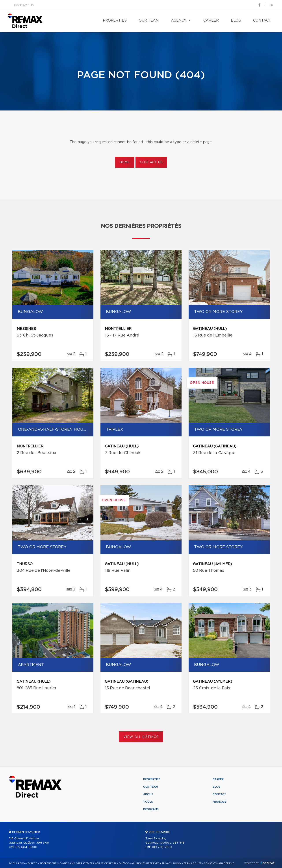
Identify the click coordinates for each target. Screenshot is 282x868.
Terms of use (193, 863)
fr (271, 5)
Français (219, 802)
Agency (179, 20)
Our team (149, 20)
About (148, 794)
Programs (151, 809)
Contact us (24, 5)
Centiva (267, 863)
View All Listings (141, 737)
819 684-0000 (26, 847)
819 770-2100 (162, 847)
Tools (148, 802)
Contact (262, 20)
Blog (236, 20)
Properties (115, 20)
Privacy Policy (172, 863)
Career (211, 20)
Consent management (219, 863)
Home (125, 162)
